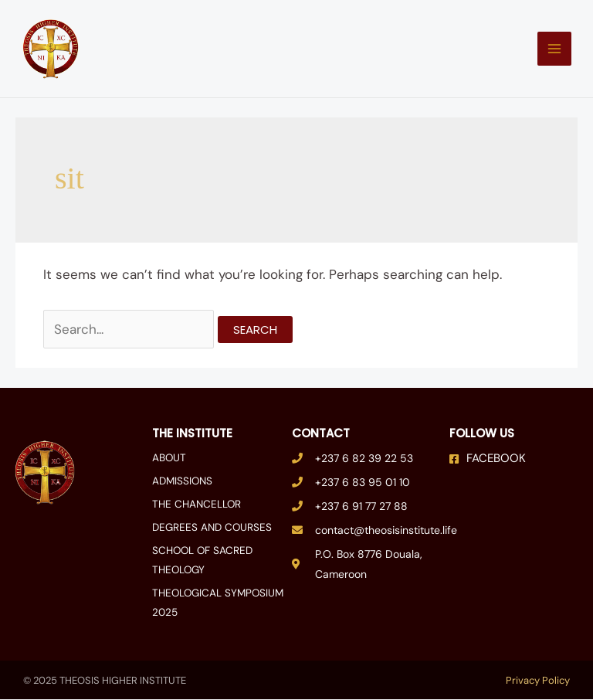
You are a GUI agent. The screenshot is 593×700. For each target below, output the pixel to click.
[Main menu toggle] (550, 52)
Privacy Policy (538, 680)
